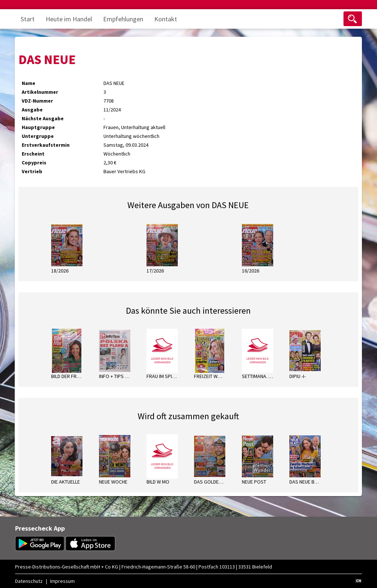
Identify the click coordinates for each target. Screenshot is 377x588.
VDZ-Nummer (37, 101)
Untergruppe (38, 136)
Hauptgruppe (38, 127)
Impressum (62, 581)
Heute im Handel (69, 19)
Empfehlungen (123, 19)
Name (29, 83)
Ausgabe (32, 110)
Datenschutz (29, 581)
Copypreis (34, 163)
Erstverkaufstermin (46, 145)
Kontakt (166, 19)
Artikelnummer (40, 92)
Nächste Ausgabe (43, 118)
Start (28, 19)
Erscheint (33, 154)
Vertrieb (32, 171)
